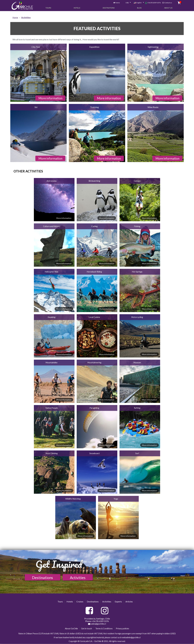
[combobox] (126, 2)
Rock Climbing (52, 453)
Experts (118, 601)
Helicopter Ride (52, 272)
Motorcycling (137, 317)
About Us (168, 8)
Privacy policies (122, 629)
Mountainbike (52, 363)
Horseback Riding (94, 272)
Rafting (137, 408)
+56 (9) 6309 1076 (152, 2)
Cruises (80, 601)
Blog (139, 8)
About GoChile (71, 629)
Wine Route (153, 107)
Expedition (94, 47)
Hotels (77, 8)
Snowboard (94, 453)
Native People (52, 408)
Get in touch (87, 629)
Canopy (137, 181)
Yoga (116, 499)
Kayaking (52, 317)
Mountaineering (94, 363)
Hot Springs (137, 272)
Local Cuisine (94, 317)
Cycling (94, 226)
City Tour (36, 47)
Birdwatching (94, 181)
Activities (78, 578)
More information (50, 98)
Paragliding (94, 408)
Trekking (94, 107)
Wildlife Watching (73, 499)
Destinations (109, 8)
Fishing (137, 226)
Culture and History (52, 226)
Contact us (167, 2)
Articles (129, 601)
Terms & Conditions (104, 629)
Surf (137, 453)
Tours (48, 8)
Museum (137, 363)
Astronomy (52, 181)
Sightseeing (153, 47)
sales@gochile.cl (97, 624)
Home (117, 2)
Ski (36, 107)
